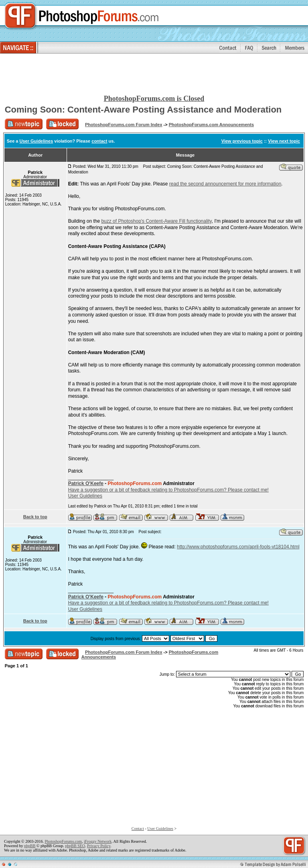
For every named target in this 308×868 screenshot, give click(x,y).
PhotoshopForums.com (63, 841)
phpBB (30, 846)
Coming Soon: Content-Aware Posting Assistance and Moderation (143, 110)
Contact (138, 829)
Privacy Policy (99, 846)
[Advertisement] (154, 75)
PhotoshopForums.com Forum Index (124, 125)
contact (99, 141)
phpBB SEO (75, 846)
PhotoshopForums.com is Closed (154, 99)
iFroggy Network (98, 841)
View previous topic (242, 141)
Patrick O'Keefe (86, 483)
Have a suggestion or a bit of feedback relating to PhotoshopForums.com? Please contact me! (168, 490)
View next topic (284, 141)
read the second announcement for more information (225, 184)
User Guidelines (36, 141)
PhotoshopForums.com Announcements (211, 125)
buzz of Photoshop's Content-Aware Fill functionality (156, 221)
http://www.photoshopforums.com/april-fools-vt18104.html (238, 547)
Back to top (35, 517)
